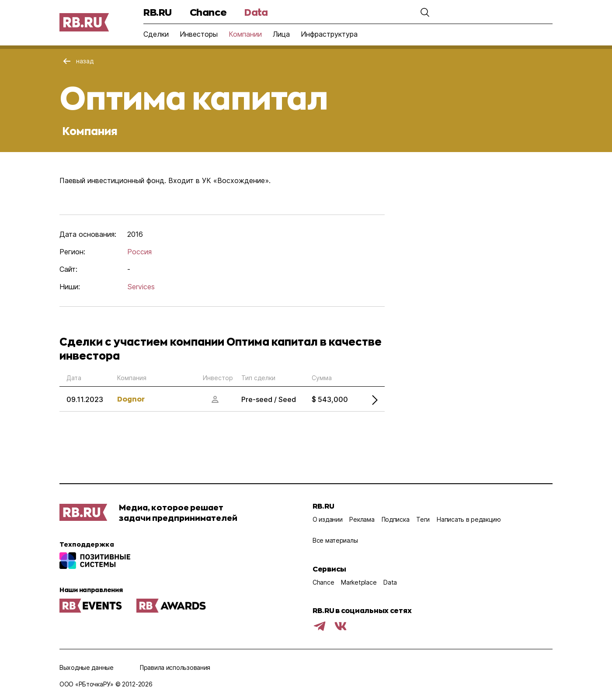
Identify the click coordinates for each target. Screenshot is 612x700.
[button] (425, 12)
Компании (245, 34)
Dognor (131, 399)
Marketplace (359, 582)
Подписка (396, 519)
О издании (327, 519)
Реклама (362, 519)
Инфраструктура (329, 34)
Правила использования (175, 667)
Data (256, 12)
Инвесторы (199, 34)
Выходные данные (87, 667)
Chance (208, 12)
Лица (281, 34)
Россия (139, 252)
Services (141, 287)
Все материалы (335, 540)
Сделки (156, 34)
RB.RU (158, 12)
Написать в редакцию (469, 519)
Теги (423, 519)
